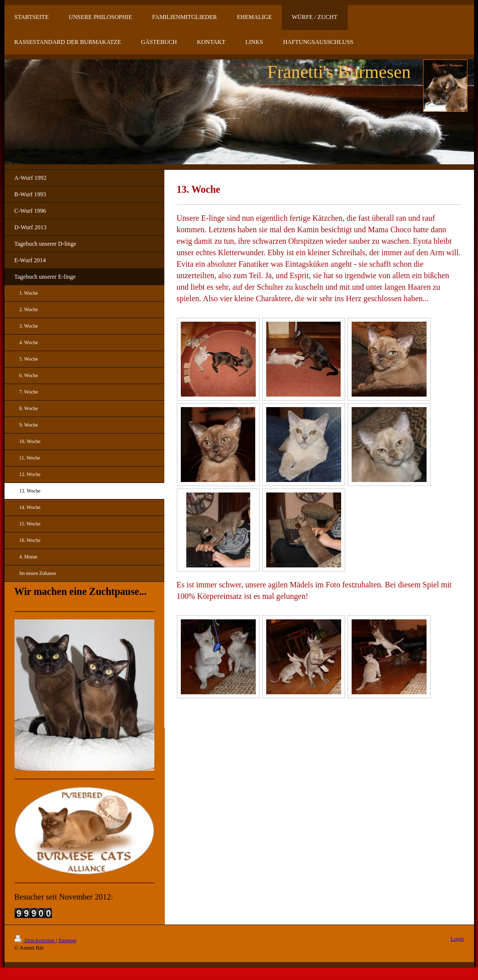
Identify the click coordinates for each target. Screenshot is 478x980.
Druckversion (35, 940)
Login (457, 939)
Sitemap (67, 940)
